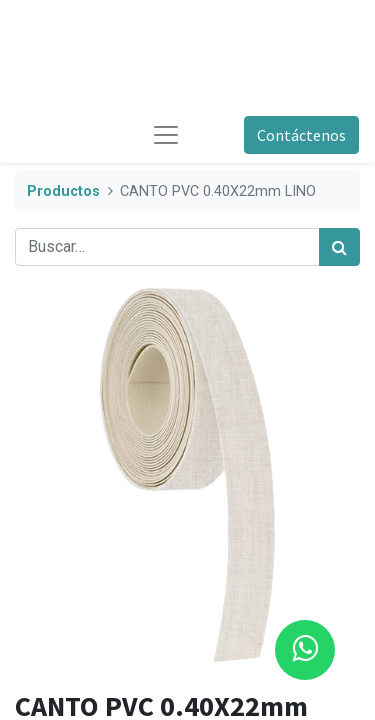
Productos (63, 191)
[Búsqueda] (339, 247)
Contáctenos (301, 135)
